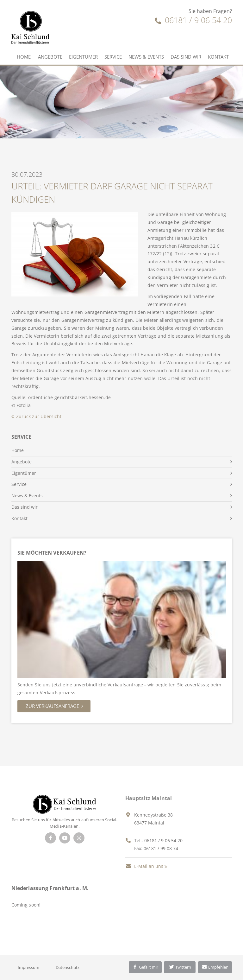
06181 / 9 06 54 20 (193, 20)
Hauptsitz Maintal (149, 798)
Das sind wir (186, 57)
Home (24, 57)
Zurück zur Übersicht (39, 416)
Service (113, 57)
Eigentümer (83, 57)
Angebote (50, 57)
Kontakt (218, 57)
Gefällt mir (145, 967)
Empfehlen (215, 967)
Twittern (180, 967)
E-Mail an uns (144, 866)
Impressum (28, 967)
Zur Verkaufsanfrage (52, 706)
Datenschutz (68, 967)
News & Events (146, 57)
